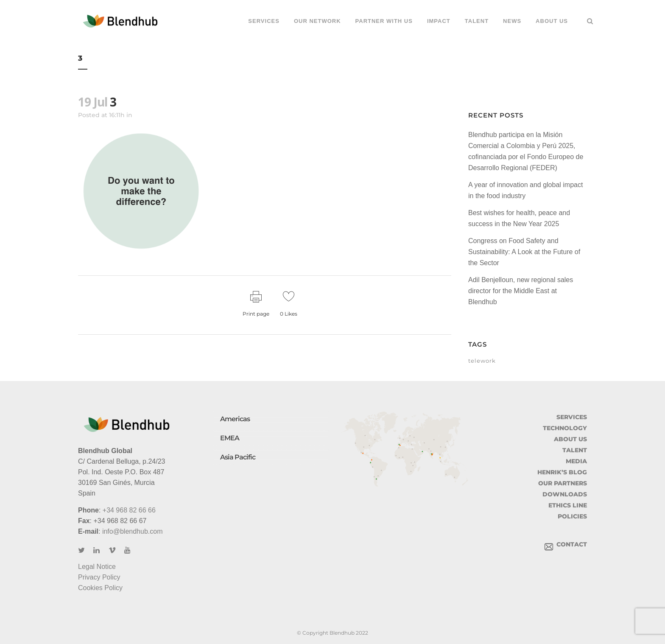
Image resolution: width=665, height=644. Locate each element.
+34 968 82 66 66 (129, 510)
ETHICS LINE (568, 505)
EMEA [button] (230, 438)
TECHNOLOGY (565, 428)
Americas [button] (235, 419)
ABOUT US (570, 439)
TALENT (575, 450)
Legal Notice (97, 567)
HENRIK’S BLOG (562, 472)
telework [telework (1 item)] (482, 361)
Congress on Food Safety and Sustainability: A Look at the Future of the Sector (524, 252)
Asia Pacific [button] (238, 457)
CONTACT (566, 544)
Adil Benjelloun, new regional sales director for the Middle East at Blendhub (521, 291)
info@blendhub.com (133, 531)
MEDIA (576, 461)
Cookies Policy (100, 588)
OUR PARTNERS (563, 483)
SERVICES (572, 417)
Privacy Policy (99, 577)
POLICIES (572, 516)
